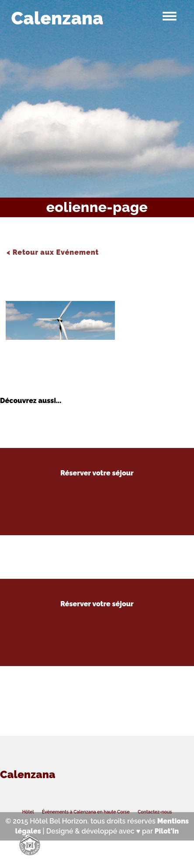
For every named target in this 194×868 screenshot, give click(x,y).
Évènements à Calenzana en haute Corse (86, 812)
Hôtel (28, 812)
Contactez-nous (155, 812)
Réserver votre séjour (97, 473)
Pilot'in (167, 831)
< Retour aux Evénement (53, 252)
